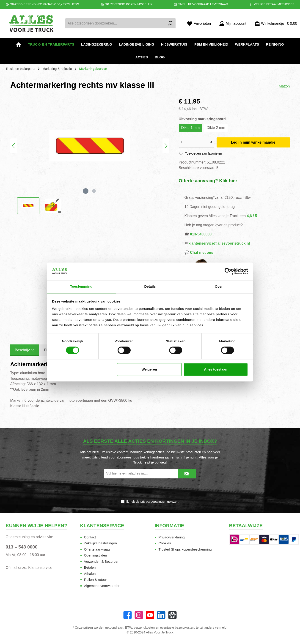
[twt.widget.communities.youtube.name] (150, 615)
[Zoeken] (170, 23)
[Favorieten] (199, 23)
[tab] (25, 350)
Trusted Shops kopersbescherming (185, 549)
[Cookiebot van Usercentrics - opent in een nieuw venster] (228, 271)
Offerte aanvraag (97, 549)
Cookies (165, 543)
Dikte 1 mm (191, 128)
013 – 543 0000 (22, 547)
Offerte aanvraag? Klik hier (208, 181)
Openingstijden (96, 555)
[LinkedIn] (161, 615)
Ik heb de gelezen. (153, 502)
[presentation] (150, 489)
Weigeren (149, 369)
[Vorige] (14, 146)
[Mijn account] (233, 23)
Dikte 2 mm (216, 128)
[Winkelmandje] (275, 23)
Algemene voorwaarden (102, 586)
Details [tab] (150, 286)
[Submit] (187, 474)
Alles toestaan (216, 369)
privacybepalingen (153, 502)
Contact (90, 537)
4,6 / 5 (252, 216)
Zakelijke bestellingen (100, 543)
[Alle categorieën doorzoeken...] (115, 23)
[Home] (19, 44)
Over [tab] (219, 286)
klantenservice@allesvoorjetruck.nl (219, 243)
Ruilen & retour (96, 580)
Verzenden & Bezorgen (102, 561)
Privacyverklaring (172, 537)
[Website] (172, 615)
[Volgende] (166, 146)
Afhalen (90, 574)
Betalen (90, 567)
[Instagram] (139, 615)
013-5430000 (201, 234)
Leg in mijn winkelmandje (253, 142)
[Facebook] (128, 615)
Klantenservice (40, 568)
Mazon (284, 86)
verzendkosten (144, 628)
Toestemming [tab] (81, 286)
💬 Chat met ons (199, 252)
